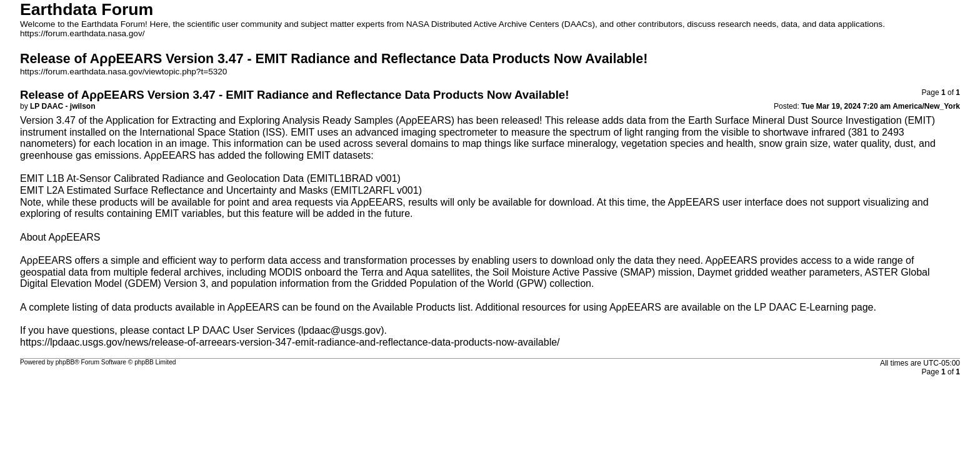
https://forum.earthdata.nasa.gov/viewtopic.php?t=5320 (123, 72)
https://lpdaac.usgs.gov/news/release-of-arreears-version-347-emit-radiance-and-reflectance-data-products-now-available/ (290, 342)
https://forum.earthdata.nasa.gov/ (82, 33)
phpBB (65, 362)
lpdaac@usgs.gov (341, 330)
